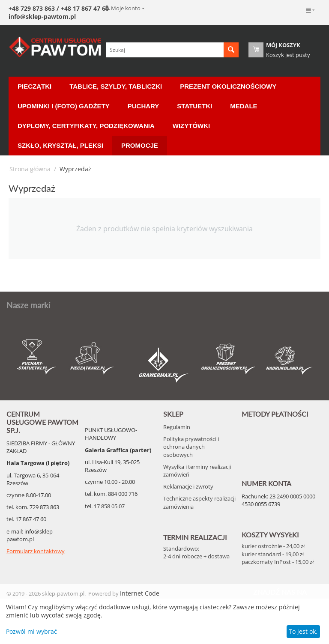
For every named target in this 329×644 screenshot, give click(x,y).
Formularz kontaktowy (36, 551)
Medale (244, 106)
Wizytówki (191, 126)
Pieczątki (34, 86)
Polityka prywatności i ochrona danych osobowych (191, 447)
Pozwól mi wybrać (31, 631)
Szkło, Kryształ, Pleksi (60, 145)
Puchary (144, 106)
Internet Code (140, 593)
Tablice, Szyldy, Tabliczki (116, 86)
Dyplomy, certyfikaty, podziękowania (86, 126)
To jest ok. (303, 631)
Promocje (140, 145)
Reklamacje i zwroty (188, 486)
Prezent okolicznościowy (228, 86)
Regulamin (177, 427)
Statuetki (194, 106)
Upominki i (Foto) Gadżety (64, 106)
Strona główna (30, 169)
